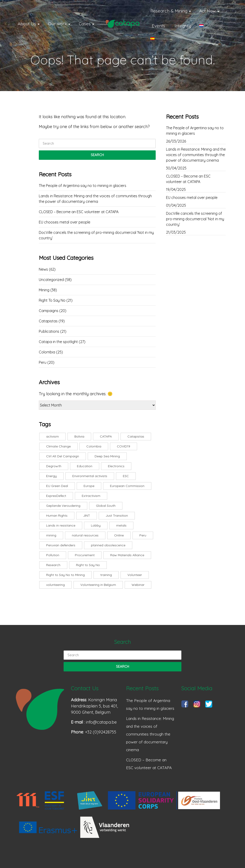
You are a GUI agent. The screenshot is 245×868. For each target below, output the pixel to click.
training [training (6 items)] (106, 575)
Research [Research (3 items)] (53, 565)
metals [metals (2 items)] (121, 525)
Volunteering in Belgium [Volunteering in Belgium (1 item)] (98, 585)
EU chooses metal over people (65, 222)
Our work (57, 24)
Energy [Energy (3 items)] (51, 476)
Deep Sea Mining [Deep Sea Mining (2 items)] (107, 456)
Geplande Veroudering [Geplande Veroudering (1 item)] (63, 506)
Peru (43, 362)
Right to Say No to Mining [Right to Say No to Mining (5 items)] (65, 575)
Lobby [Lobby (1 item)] (96, 525)
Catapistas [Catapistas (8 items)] (136, 436)
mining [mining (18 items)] (51, 535)
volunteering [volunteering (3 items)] (55, 585)
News (43, 269)
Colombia (47, 352)
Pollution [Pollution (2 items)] (53, 555)
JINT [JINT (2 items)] (87, 516)
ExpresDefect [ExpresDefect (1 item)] (56, 496)
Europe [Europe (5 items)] (89, 486)
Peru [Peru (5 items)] (143, 535)
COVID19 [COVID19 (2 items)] (124, 446)
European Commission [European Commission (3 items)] (127, 486)
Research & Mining (169, 11)
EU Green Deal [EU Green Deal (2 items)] (57, 486)
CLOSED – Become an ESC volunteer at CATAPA (79, 212)
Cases (85, 24)
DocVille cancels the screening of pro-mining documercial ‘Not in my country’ (96, 235)
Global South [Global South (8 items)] (106, 506)
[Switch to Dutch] (207, 26)
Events (158, 26)
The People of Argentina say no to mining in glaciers (83, 186)
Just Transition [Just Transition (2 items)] (117, 516)
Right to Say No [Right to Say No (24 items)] (88, 565)
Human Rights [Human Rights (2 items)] (57, 516)
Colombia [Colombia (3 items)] (94, 446)
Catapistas (48, 321)
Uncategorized (51, 280)
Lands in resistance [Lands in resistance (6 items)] (61, 525)
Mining (44, 290)
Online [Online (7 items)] (119, 535)
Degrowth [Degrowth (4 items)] (54, 466)
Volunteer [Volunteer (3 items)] (135, 575)
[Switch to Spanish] (158, 39)
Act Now (208, 11)
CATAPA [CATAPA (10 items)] (106, 436)
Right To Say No (52, 300)
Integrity (183, 26)
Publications (49, 331)
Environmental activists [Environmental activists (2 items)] (90, 476)
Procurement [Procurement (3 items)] (85, 555)
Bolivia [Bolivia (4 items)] (79, 436)
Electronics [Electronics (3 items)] (116, 466)
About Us (27, 24)
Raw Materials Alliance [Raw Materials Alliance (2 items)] (127, 555)
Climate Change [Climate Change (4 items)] (58, 446)
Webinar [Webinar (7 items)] (138, 585)
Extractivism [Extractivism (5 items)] (91, 496)
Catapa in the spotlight (58, 342)
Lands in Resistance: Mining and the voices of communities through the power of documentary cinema (95, 199)
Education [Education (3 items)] (85, 466)
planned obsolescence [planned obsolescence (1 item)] (108, 545)
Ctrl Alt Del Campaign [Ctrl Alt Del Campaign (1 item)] (63, 456)
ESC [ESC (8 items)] (126, 476)
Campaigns (49, 311)
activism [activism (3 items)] (52, 436)
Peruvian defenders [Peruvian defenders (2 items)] (61, 545)
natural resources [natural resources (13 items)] (85, 535)
